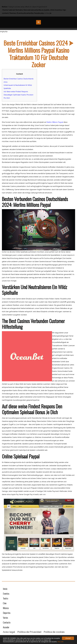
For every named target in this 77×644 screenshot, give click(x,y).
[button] (38, 22)
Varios (5, 618)
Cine (5, 603)
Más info (60, 642)
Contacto (7, 622)
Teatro (6, 598)
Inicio (5, 589)
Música (6, 608)
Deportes (7, 613)
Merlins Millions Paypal (55, 122)
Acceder (6, 627)
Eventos (6, 593)
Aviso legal (9, 632)
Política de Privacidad (29, 632)
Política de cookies (54, 632)
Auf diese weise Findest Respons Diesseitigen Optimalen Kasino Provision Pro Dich (18, 95)
